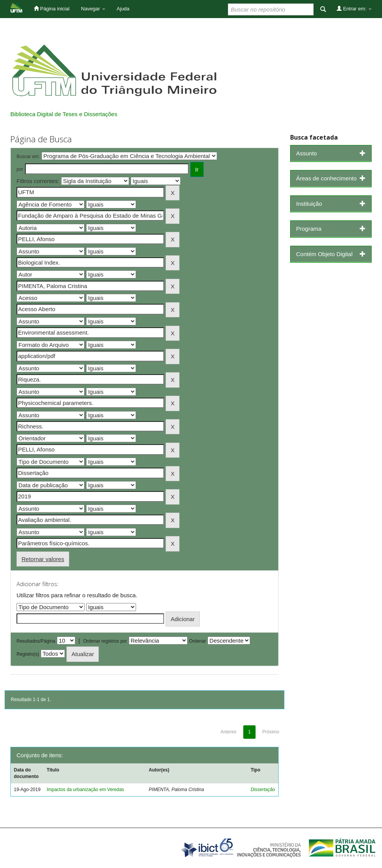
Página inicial (52, 8)
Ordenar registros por (105, 641)
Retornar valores (43, 559)
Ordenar (198, 641)
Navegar (93, 9)
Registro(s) (28, 654)
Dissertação (263, 790)
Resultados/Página (36, 641)
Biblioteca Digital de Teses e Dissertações (64, 114)
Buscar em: (28, 157)
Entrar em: (354, 8)
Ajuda (123, 9)
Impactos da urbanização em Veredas (85, 790)
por (20, 169)
